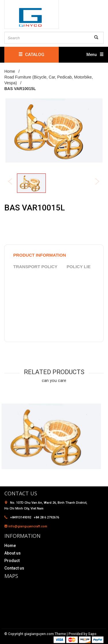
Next (101, 182)
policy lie (78, 267)
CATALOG (31, 55)
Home (10, 546)
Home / (13, 71)
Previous (14, 182)
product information (40, 255)
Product (12, 561)
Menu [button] (95, 55)
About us (13, 553)
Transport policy (35, 267)
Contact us (14, 568)
